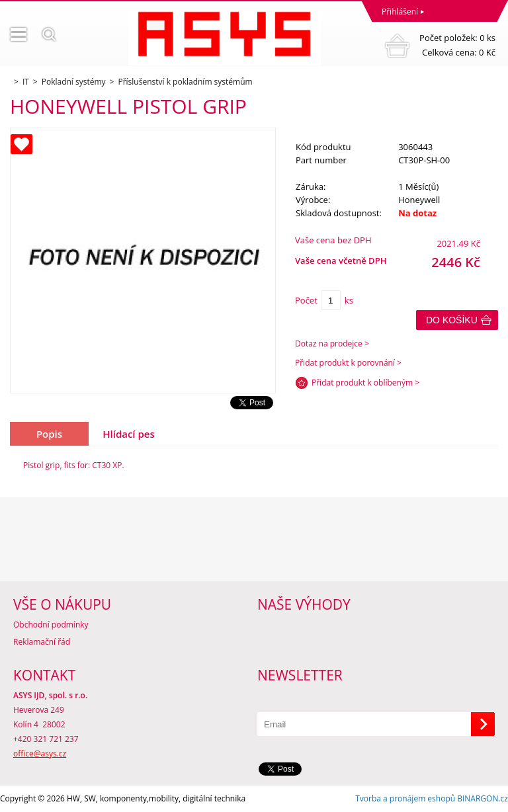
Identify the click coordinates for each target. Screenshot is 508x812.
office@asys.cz (40, 753)
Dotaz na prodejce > (332, 344)
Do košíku (452, 320)
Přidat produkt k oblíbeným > (365, 383)
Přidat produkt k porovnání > (348, 363)
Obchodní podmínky (51, 625)
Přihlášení (400, 12)
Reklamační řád (42, 642)
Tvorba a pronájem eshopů (405, 798)
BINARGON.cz (483, 798)
